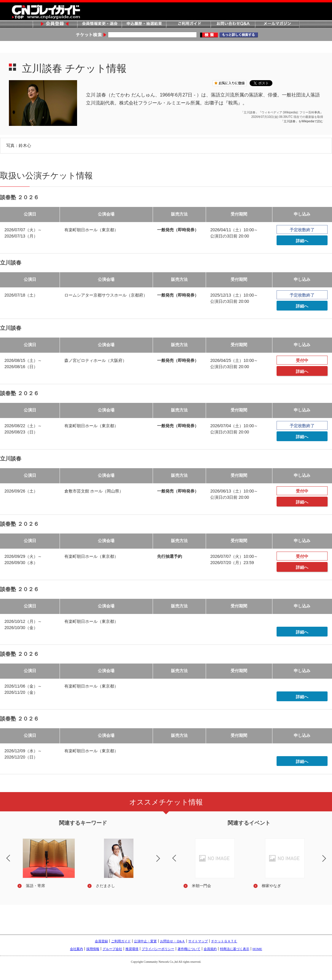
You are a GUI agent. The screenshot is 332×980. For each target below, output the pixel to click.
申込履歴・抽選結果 (144, 24)
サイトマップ (198, 941)
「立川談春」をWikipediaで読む (302, 121)
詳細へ (302, 241)
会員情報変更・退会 (99, 24)
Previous (169, 854)
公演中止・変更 (145, 941)
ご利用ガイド (188, 24)
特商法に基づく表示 (235, 949)
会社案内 (76, 949)
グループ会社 (112, 949)
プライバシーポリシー (158, 949)
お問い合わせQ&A (233, 24)
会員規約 (210, 949)
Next (163, 862)
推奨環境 (132, 949)
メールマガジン (277, 24)
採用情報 (93, 949)
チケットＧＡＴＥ (224, 941)
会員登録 (55, 24)
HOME (257, 949)
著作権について (189, 949)
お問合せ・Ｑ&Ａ (173, 941)
